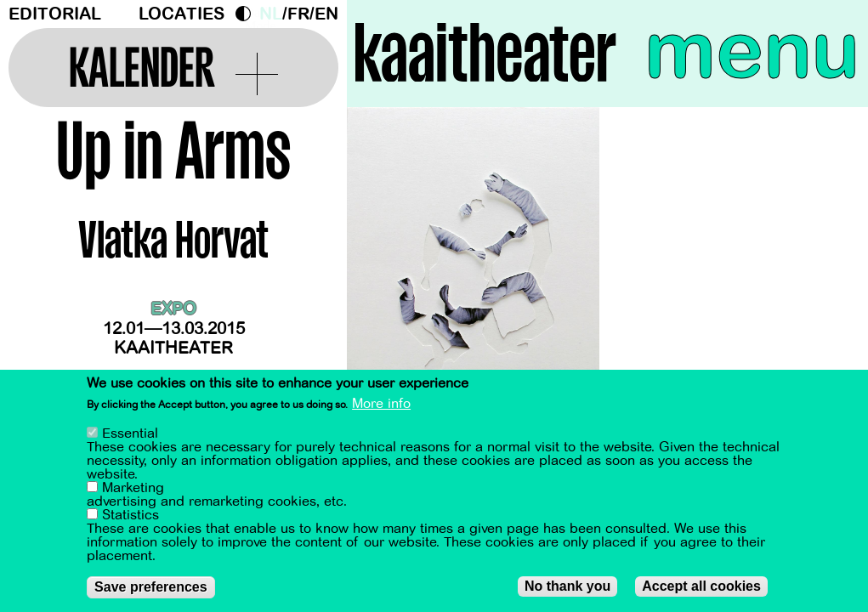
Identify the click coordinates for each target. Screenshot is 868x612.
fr (298, 14)
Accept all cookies (701, 587)
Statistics (130, 516)
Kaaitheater (173, 348)
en (326, 14)
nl (271, 14)
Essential (130, 434)
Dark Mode (247, 14)
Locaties (182, 14)
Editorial (55, 14)
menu (752, 51)
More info (381, 405)
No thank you (567, 587)
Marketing (133, 489)
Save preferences (151, 588)
